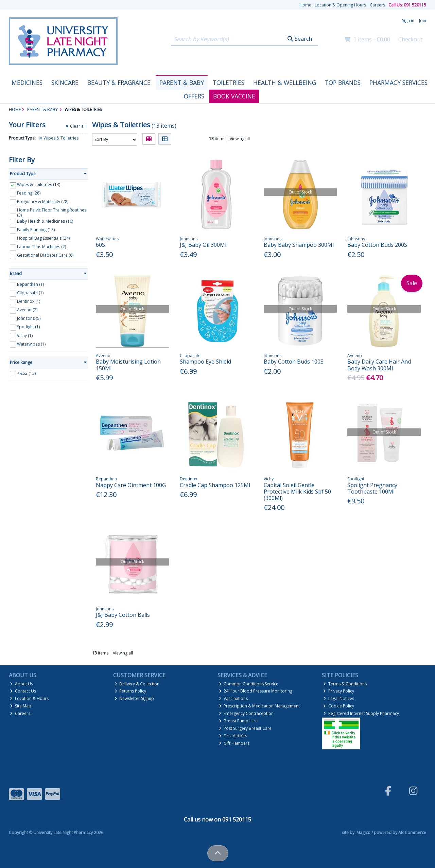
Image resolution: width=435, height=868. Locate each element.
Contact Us (23, 691)
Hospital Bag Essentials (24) (43, 238)
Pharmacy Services (398, 82)
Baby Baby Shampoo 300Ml (299, 245)
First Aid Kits (233, 736)
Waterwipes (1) (31, 344)
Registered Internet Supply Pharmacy (361, 713)
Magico (363, 833)
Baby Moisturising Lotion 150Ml (128, 365)
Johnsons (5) (29, 318)
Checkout (410, 39)
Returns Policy (130, 691)
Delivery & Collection (137, 684)
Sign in (408, 21)
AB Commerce (412, 833)
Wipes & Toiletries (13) (39, 184)
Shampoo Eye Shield (205, 362)
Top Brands (343, 82)
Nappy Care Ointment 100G (131, 485)
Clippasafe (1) (30, 293)
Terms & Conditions (345, 684)
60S (100, 245)
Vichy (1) (25, 335)
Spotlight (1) (28, 327)
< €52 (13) (26, 373)
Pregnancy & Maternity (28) (43, 201)
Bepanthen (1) (30, 284)
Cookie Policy (339, 706)
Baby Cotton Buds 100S (294, 362)
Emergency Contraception (246, 713)
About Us (21, 684)
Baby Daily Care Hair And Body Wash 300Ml (379, 365)
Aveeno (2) (27, 310)
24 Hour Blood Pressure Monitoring (256, 691)
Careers (377, 5)
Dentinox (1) (29, 301)
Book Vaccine (234, 96)
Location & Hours (29, 698)
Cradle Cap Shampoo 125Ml (215, 485)
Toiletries (229, 82)
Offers (194, 96)
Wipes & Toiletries (59, 138)
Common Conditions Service (249, 684)
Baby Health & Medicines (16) (45, 221)
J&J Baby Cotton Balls (123, 615)
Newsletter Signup (134, 698)
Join (423, 21)
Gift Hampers (234, 743)
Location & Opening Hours (340, 5)
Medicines (27, 82)
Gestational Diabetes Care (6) (45, 255)
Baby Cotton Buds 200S (377, 245)
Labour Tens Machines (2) (41, 247)
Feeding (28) (29, 193)
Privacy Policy (339, 691)
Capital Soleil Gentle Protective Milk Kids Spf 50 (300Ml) (297, 492)
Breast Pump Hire (238, 721)
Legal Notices (339, 698)
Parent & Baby (182, 82)
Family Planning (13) (36, 230)
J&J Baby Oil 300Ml (203, 245)
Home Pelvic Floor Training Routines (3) (52, 212)
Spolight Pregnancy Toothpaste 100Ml (372, 488)
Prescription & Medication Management (259, 706)
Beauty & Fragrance (119, 82)
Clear (76, 126)
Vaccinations (233, 698)
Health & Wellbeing (285, 82)
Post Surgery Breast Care (245, 728)
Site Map (21, 706)
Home (305, 5)
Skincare (65, 82)
